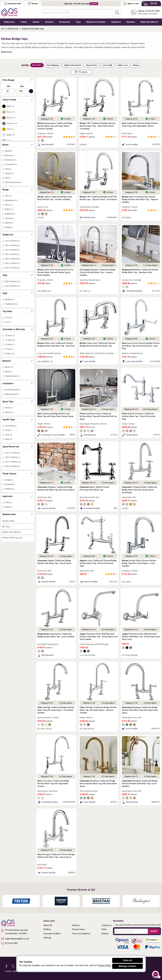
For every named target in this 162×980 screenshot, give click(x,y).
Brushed (10, 484)
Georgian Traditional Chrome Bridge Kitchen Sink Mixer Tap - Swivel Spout (56, 856)
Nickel (11, 135)
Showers (49, 22)
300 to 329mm (12, 254)
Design (9, 227)
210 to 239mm (12, 241)
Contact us (107, 925)
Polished (10, 489)
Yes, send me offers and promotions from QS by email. (138, 925)
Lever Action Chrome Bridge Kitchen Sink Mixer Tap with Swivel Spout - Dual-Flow (141, 346)
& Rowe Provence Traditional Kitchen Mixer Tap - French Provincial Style (139, 416)
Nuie (8, 178)
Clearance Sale (13, 4)
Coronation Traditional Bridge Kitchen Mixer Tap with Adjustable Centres (53, 784)
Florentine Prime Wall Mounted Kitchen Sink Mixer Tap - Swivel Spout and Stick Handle (99, 637)
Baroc (9, 205)
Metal (9, 372)
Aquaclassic (11, 200)
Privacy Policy (78, 929)
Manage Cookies (127, 966)
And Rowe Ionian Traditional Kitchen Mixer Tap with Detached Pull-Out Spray (98, 416)
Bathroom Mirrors (149, 22)
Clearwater (11, 160)
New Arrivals (91, 65)
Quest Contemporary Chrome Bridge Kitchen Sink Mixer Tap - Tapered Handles (140, 199)
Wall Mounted (12, 394)
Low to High (107, 65)
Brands (33, 4)
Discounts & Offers (52, 934)
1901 (8, 196)
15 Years (10, 344)
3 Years (9, 349)
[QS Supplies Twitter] (13, 966)
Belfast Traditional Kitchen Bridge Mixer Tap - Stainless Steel (140, 271)
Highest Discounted (72, 65)
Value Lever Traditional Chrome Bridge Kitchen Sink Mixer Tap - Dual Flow (56, 344)
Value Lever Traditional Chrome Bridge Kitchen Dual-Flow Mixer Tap (97, 344)
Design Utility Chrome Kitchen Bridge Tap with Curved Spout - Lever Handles (139, 563)
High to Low (123, 65)
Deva (8, 169)
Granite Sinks (8, 521)
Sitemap (47, 938)
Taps (78, 22)
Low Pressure (12, 286)
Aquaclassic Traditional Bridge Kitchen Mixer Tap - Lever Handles (56, 635)
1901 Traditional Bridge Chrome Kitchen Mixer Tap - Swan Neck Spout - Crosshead (97, 126)
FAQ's (104, 929)
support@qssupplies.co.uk (15, 939)
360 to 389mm (12, 263)
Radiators (116, 22)
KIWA (8, 502)
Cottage (10, 218)
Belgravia (10, 214)
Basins (36, 22)
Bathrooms (9, 22)
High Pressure (13, 281)
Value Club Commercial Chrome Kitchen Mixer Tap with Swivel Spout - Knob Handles (55, 272)
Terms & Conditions (81, 934)
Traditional (11, 304)
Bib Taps (6, 527)
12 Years (10, 340)
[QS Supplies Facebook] (6, 966)
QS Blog (47, 929)
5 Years (10, 353)
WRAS (9, 507)
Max (22, 86)
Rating (136, 65)
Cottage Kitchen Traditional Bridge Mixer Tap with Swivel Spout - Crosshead (139, 490)
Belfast (9, 209)
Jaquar (9, 173)
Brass (10, 112)
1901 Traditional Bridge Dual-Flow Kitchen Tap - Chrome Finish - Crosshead (98, 198)
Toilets (24, 22)
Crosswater (11, 164)
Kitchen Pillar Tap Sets (12, 538)
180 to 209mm (12, 457)
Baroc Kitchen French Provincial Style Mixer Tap (94, 488)
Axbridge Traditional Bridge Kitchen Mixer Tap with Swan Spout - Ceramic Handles (98, 710)
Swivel (9, 412)
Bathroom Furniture (96, 22)
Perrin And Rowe (13, 182)
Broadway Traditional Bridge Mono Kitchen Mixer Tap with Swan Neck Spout (98, 784)
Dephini (9, 223)
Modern (9, 299)
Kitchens (131, 22)
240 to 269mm (12, 245)
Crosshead (11, 426)
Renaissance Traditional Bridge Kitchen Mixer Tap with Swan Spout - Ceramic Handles (55, 126)
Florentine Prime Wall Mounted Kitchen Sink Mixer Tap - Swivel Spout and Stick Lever (141, 637)
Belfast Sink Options (11, 532)
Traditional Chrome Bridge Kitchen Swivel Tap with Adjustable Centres (140, 125)
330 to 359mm (12, 259)
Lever (8, 435)
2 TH (9, 318)
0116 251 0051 (10, 943)
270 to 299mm (12, 250)
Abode (9, 151)
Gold (10, 129)
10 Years (10, 336)
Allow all (127, 960)
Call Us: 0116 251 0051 (149, 11)
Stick (9, 439)
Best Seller (37, 65)
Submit (154, 931)
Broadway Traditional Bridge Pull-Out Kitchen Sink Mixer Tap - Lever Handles (140, 784)
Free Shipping (53, 65)
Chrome (12, 123)
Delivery (76, 925)
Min (9, 86)
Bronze (11, 118)
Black (10, 106)
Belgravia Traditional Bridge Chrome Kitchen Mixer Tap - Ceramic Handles (98, 272)
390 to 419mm (12, 268)
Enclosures (65, 22)
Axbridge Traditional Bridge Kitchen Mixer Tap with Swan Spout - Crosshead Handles (56, 710)
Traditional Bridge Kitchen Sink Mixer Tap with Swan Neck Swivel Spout (55, 415)
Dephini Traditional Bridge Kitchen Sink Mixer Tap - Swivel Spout (54, 562)
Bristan (9, 155)
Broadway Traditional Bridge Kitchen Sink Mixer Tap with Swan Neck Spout (140, 710)
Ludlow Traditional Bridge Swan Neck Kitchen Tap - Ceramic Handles (55, 198)
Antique (9, 480)
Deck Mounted (13, 390)
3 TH (8, 322)
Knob (8, 430)
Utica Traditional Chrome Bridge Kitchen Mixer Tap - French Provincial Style (98, 563)
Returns (105, 934)
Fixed (9, 408)
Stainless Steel (12, 376)
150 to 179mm (12, 453)
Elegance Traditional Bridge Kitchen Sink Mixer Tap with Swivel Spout (56, 488)
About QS (48, 925)
